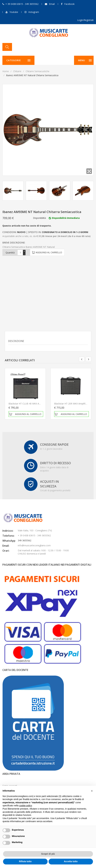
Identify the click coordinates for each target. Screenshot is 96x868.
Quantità (10, 253)
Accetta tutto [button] (71, 861)
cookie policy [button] (26, 806)
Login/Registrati (85, 20)
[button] (92, 791)
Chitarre (17, 71)
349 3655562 (25, 540)
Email (52, 4)
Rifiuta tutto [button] (25, 861)
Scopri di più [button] (48, 854)
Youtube (14, 12)
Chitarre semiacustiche (38, 71)
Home (6, 71)
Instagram (34, 12)
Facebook (69, 4)
